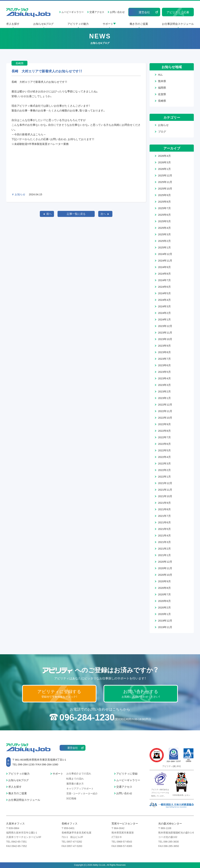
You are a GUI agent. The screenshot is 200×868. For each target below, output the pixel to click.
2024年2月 (164, 313)
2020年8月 (164, 588)
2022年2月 (164, 470)
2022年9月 (164, 424)
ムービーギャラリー (73, 12)
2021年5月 (164, 529)
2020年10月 (165, 575)
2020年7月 (164, 594)
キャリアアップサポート (80, 788)
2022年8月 (164, 431)
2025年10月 (165, 188)
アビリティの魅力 (78, 24)
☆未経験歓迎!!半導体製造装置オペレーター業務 (40, 144)
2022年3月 (164, 463)
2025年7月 (164, 208)
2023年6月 (164, 365)
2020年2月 (164, 607)
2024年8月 (164, 274)
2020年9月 (164, 581)
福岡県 (162, 88)
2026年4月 (164, 156)
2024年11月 (165, 260)
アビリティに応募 (178, 12)
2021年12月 (165, 483)
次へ (103, 214)
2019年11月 (165, 627)
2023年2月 (164, 391)
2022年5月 (164, 450)
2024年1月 (164, 319)
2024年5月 (164, 293)
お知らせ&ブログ (43, 24)
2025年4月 (164, 228)
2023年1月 (164, 398)
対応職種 (71, 798)
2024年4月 (164, 300)
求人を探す (13, 24)
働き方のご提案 (139, 24)
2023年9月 (164, 346)
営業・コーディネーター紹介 (82, 793)
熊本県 (162, 81)
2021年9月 (164, 503)
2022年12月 (165, 404)
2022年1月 (164, 476)
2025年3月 (164, 234)
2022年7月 (164, 437)
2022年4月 (164, 457)
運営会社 (144, 12)
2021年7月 (164, 516)
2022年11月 (165, 411)
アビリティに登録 (127, 774)
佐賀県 (162, 94)
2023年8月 (164, 352)
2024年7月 (164, 280)
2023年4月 (164, 378)
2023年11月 (165, 332)
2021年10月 (165, 496)
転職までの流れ (75, 778)
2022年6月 (164, 444)
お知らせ (163, 125)
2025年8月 (164, 202)
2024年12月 (165, 254)
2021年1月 (164, 555)
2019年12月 (165, 620)
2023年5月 (164, 372)
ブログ (162, 131)
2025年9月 (164, 195)
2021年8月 (164, 509)
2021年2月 (164, 548)
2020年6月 (164, 601)
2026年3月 (164, 162)
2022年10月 (165, 418)
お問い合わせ (117, 12)
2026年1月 (164, 169)
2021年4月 (164, 535)
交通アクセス (97, 12)
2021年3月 (164, 542)
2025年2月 (164, 241)
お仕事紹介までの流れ (79, 773)
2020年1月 (164, 614)
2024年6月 (164, 287)
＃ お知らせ (18, 194)
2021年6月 (164, 522)
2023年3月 (164, 385)
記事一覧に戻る (76, 214)
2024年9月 (164, 267)
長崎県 (162, 101)
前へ (49, 214)
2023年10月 (165, 339)
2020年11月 (165, 568)
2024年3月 (164, 306)
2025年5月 (164, 221)
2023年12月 (165, 326)
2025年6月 (164, 215)
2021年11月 (165, 490)
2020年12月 (165, 562)
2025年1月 (164, 247)
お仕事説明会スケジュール (178, 24)
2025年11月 (165, 182)
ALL (160, 74)
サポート (108, 24)
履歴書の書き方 (75, 783)
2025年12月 (165, 175)
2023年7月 (164, 359)
